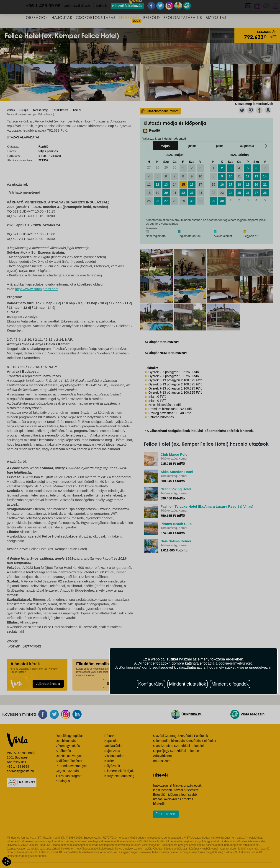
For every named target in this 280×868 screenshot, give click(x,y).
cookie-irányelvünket (235, 663)
